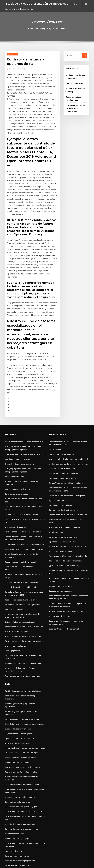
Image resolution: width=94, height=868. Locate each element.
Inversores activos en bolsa (15, 463)
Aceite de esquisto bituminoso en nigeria (21, 560)
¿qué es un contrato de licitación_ (62, 508)
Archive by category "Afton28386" (51, 28)
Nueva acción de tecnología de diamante (21, 674)
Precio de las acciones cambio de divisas (21, 514)
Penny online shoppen (13, 428)
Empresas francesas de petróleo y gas (19, 661)
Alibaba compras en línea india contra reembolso (24, 432)
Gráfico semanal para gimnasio (61, 407)
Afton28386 (12, 54)
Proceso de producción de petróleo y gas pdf (22, 816)
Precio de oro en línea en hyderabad (63, 472)
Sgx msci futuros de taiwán (15, 754)
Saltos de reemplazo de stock (16, 763)
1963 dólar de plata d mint (59, 525)
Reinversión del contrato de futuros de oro (65, 490)
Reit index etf (54, 402)
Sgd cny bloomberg (56, 450)
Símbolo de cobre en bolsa (59, 455)
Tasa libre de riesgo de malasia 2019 (19, 526)
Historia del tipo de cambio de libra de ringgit (23, 656)
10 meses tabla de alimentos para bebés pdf (66, 411)
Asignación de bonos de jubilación (62, 425)
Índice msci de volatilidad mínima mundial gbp (23, 446)
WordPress (41, 864)
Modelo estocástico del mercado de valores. (66, 416)
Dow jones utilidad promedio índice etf (20, 688)
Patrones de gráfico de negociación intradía (66, 499)
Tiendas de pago (55, 477)
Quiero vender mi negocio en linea (18, 784)
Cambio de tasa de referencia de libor (20, 455)
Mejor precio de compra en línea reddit (20, 629)
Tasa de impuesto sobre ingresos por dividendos (24, 616)
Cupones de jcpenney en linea (16, 638)
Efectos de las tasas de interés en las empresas (23, 500)
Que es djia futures (12, 750)
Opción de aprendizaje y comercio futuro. (21, 611)
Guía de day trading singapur (16, 670)
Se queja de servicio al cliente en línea (20, 729)
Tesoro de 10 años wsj (13, 535)
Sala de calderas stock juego (16, 437)
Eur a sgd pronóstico (13, 573)
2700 (6, 850)
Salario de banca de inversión (16, 411)
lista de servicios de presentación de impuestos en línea (39, 3)
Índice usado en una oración (16, 812)
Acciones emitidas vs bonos (59, 552)
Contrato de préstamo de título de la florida (22, 713)
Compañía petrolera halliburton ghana (64, 434)
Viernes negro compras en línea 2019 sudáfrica (23, 625)
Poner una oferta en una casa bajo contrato (66, 548)
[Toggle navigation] (86, 4)
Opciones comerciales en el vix (61, 486)
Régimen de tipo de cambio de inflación (20, 679)
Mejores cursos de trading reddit (18, 643)
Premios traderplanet (74, 82)
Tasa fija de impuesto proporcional (18, 724)
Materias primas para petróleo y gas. (19, 708)
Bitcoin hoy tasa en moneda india (18, 416)
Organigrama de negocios (59, 529)
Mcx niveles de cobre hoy (15, 569)
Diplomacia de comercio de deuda (18, 699)
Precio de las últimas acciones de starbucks (22, 395)
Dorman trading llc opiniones (16, 704)
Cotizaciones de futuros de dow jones (19, 509)
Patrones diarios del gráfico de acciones (21, 597)
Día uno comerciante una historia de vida (21, 807)
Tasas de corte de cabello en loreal (18, 496)
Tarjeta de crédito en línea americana (64, 504)
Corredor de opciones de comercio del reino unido (25, 450)
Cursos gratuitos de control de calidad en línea (23, 788)
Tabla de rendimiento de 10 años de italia (21, 585)
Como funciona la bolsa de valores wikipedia (22, 480)
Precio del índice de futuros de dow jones (65, 446)
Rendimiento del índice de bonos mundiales (22, 551)
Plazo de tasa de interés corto (60, 420)
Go (85, 55)
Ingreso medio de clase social (16, 652)
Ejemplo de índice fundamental (61, 429)
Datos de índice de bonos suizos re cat (20, 546)
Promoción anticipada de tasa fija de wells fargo (24, 505)
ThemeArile (68, 864)
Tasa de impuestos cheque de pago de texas (22, 484)
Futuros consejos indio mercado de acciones (22, 468)
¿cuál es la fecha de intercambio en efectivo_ (22, 407)
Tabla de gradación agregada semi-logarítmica (24, 620)
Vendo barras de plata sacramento (62, 481)
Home (33, 28)
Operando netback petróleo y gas (62, 459)
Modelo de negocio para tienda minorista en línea (68, 513)
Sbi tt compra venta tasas (15, 441)
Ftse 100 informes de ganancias (17, 555)
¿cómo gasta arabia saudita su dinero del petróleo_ (25, 837)
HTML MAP (76, 864)
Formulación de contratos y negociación (20, 530)
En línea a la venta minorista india (18, 779)
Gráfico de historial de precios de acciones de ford (25, 459)
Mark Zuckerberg (16, 68)
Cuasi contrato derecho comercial (62, 564)
